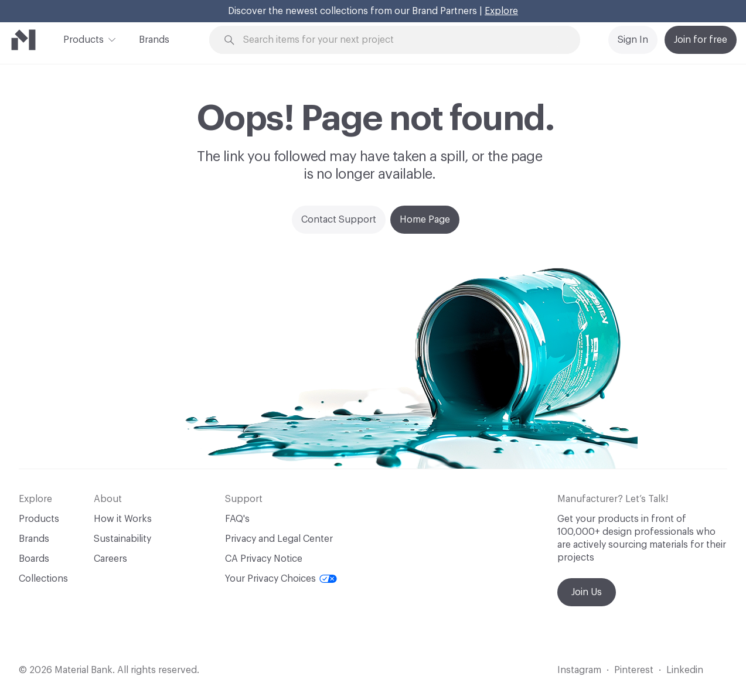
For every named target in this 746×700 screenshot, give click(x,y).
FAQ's (237, 519)
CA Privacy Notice (264, 559)
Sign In (633, 40)
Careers (110, 559)
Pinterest (634, 670)
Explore (501, 11)
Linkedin (685, 670)
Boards (34, 559)
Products (84, 39)
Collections (43, 579)
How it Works (123, 519)
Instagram (579, 670)
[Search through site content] (401, 40)
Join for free (701, 40)
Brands (154, 40)
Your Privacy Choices (281, 579)
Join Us (587, 592)
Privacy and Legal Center (279, 539)
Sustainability (122, 539)
